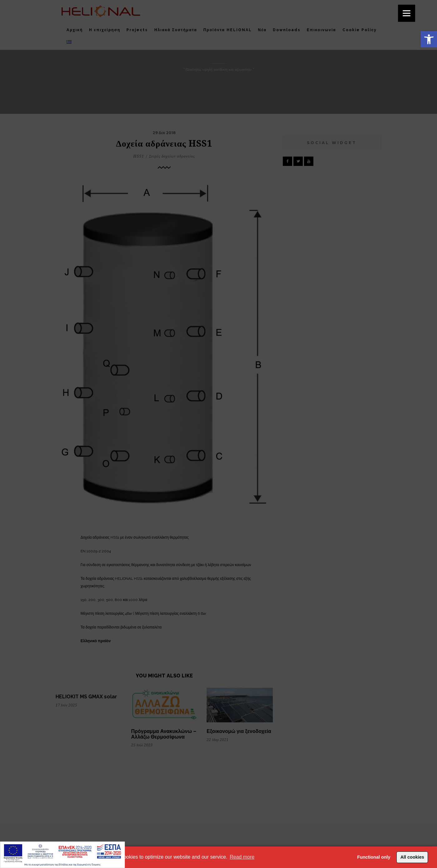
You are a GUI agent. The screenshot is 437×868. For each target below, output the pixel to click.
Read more (242, 857)
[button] (429, 39)
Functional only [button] (374, 857)
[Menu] (407, 13)
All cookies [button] (412, 857)
